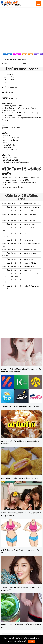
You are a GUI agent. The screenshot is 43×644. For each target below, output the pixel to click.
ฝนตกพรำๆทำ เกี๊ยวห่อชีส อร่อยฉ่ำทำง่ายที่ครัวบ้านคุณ (19, 478)
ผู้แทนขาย (29, 270)
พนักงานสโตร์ (30, 221)
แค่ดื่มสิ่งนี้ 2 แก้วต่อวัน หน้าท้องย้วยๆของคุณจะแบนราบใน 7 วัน (21, 551)
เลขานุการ (29, 240)
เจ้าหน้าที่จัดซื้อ (31, 263)
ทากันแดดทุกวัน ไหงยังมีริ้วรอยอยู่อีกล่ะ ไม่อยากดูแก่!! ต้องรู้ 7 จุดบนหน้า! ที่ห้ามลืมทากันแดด (21, 370)
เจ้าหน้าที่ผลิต (30, 224)
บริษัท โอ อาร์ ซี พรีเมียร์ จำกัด (21, 197)
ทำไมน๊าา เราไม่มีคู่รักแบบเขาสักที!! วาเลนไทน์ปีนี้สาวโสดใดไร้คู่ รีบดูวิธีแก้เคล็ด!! (21, 514)
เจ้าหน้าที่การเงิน (31, 267)
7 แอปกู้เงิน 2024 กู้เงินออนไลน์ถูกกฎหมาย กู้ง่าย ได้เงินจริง (20, 406)
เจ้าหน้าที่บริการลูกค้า (33, 204)
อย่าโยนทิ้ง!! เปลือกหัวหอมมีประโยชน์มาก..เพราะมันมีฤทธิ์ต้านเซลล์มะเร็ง (20, 442)
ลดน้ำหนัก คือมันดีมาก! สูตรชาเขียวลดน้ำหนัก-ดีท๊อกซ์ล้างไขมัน (21, 626)
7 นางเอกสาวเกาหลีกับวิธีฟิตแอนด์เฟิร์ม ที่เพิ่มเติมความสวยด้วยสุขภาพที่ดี (21, 589)
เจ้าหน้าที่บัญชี (30, 211)
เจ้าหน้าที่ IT (30, 259)
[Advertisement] (21, 31)
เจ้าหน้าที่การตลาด (32, 207)
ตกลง (31, 641)
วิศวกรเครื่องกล (31, 250)
